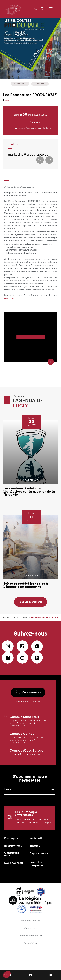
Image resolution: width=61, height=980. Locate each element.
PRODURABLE (10, 300)
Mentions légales (30, 937)
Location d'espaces (37, 880)
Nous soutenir (15, 878)
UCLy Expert (40, 84)
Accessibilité (30, 961)
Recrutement (14, 859)
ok (53, 800)
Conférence (20, 84)
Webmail (37, 851)
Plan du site (30, 945)
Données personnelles (31, 953)
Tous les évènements (31, 610)
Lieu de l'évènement (30, 124)
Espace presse (35, 868)
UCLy (7, 101)
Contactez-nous (28, 703)
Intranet (36, 859)
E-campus (12, 851)
